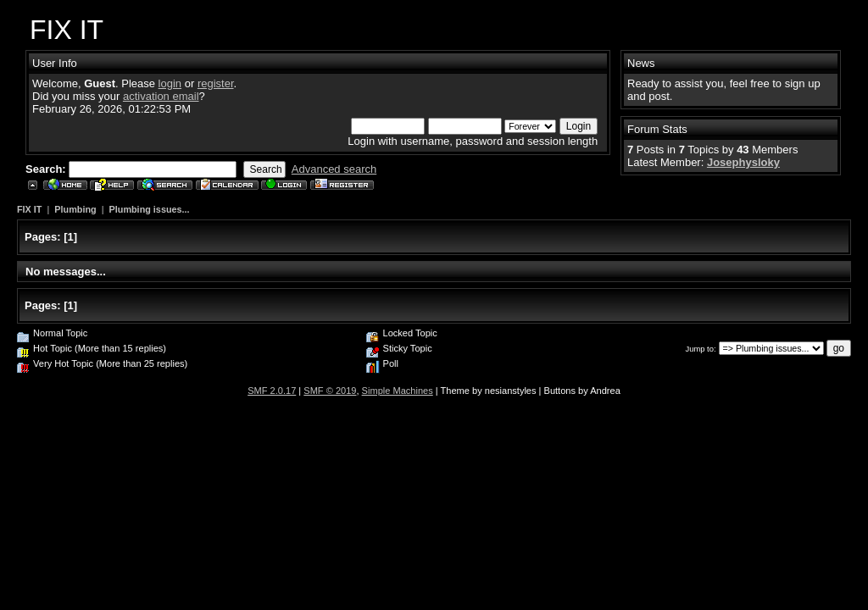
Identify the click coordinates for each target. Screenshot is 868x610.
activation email (161, 96)
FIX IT (29, 209)
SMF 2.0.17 (272, 391)
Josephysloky (743, 162)
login (170, 83)
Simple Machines (398, 391)
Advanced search (334, 169)
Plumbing (75, 209)
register (216, 83)
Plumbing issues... (150, 209)
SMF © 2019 (330, 391)
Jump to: (701, 349)
